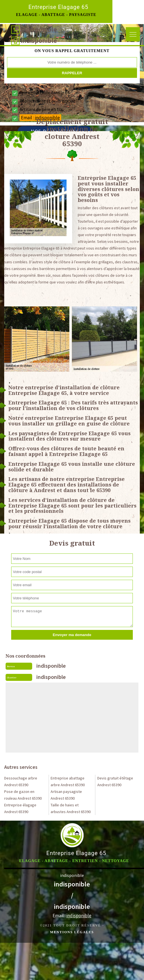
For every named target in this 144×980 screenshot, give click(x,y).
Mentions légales (72, 932)
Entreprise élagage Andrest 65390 (20, 808)
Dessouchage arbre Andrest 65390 (21, 781)
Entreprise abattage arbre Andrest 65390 (68, 781)
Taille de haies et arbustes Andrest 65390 (71, 808)
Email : (72, 916)
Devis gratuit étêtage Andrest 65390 (115, 781)
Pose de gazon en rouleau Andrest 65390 (23, 795)
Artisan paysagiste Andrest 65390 (66, 795)
